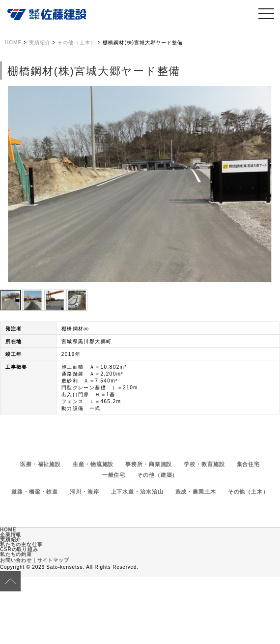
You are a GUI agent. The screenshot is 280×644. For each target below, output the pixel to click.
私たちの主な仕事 (21, 544)
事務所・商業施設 (149, 464)
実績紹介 (11, 540)
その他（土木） (248, 492)
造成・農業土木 (196, 492)
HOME (8, 530)
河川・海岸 (84, 492)
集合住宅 (249, 464)
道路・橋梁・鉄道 (35, 492)
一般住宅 (114, 475)
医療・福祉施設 (41, 464)
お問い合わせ (16, 560)
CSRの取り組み (19, 549)
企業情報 (11, 535)
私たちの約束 (16, 554)
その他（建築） (157, 475)
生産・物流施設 (93, 464)
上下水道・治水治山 (137, 492)
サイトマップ (53, 560)
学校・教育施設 (204, 464)
